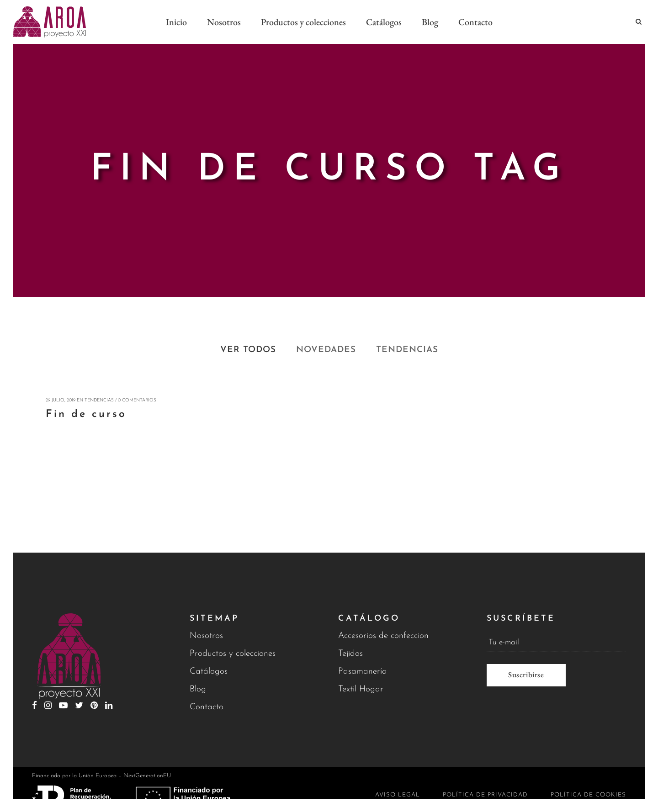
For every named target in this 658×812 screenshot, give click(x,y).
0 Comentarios (137, 400)
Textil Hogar (361, 689)
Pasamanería (363, 672)
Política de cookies (588, 795)
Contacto (207, 707)
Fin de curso (86, 414)
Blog (198, 689)
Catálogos (209, 672)
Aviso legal (398, 795)
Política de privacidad (485, 795)
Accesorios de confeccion (383, 636)
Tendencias (99, 400)
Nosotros (206, 636)
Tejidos (350, 654)
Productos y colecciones (233, 654)
